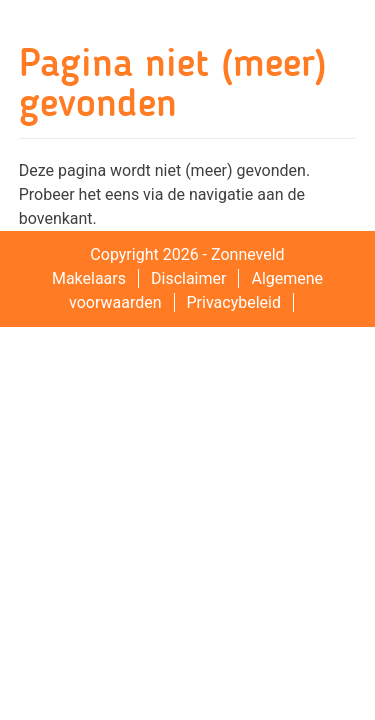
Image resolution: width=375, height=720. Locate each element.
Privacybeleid (234, 302)
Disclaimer (188, 278)
